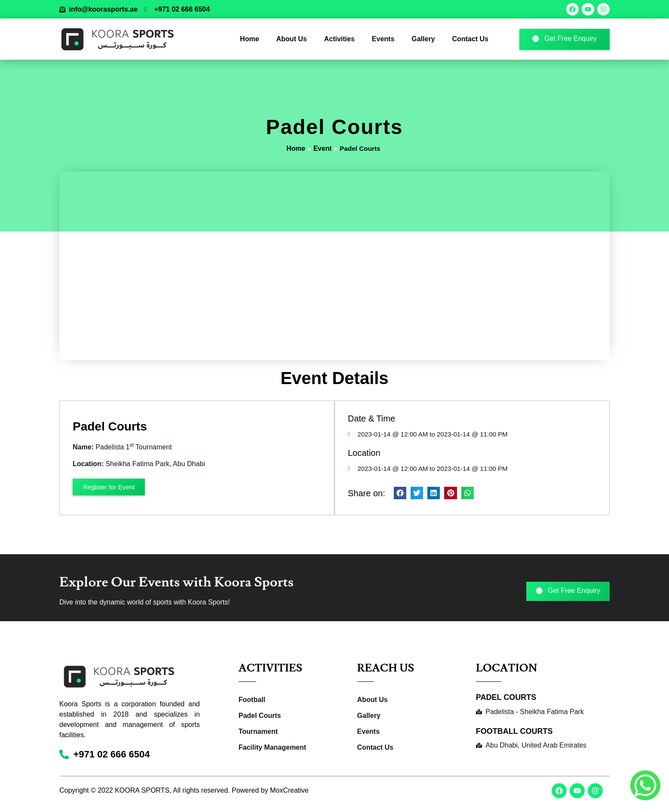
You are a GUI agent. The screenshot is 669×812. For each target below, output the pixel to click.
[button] (400, 493)
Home (249, 39)
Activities (339, 39)
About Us (292, 39)
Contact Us (470, 39)
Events (383, 39)
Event (322, 148)
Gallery (423, 39)
